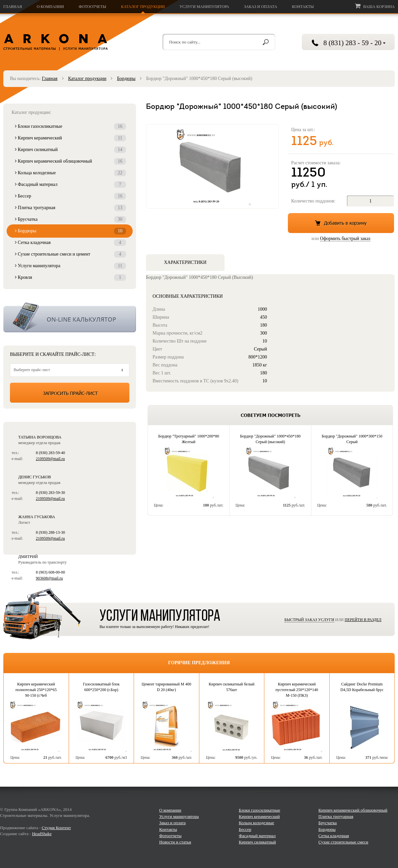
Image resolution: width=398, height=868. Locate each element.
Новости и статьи (175, 842)
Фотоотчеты (92, 7)
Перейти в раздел (363, 620)
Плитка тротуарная (70, 208)
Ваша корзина (375, 6)
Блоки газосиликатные (70, 126)
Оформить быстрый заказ (345, 238)
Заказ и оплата (260, 7)
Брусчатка (70, 219)
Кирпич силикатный (70, 150)
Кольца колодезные (70, 173)
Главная (13, 7)
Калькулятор (70, 317)
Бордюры (126, 79)
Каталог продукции (143, 7)
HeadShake (42, 834)
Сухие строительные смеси (343, 842)
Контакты (303, 7)
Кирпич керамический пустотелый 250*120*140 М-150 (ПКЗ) (297, 690)
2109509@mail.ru (50, 459)
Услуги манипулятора (204, 7)
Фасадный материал (70, 185)
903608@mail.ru (49, 578)
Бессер (70, 196)
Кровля (70, 277)
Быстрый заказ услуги (309, 620)
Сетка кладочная (70, 243)
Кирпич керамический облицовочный (70, 161)
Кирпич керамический (70, 138)
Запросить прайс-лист (70, 393)
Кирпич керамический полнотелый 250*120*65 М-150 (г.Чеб (36, 690)
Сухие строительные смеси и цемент (70, 254)
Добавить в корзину (341, 223)
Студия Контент (56, 828)
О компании (50, 7)
